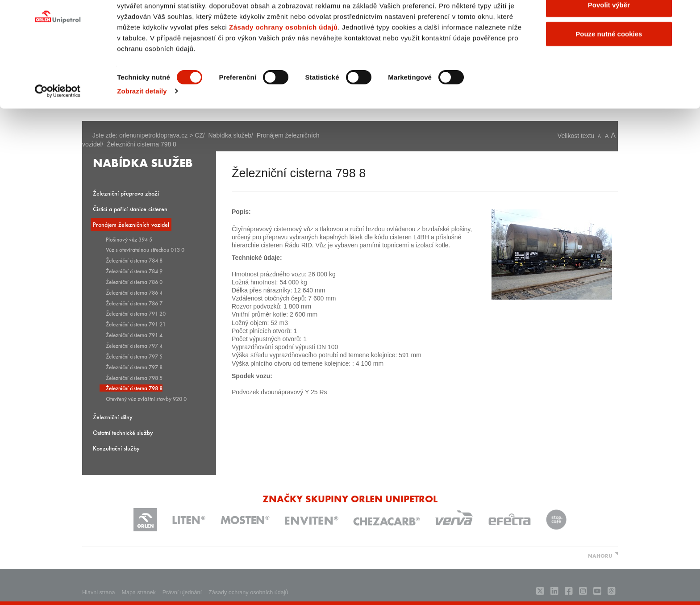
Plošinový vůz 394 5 (129, 239)
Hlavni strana (99, 592)
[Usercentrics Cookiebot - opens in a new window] (58, 139)
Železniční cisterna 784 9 (134, 271)
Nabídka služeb (143, 162)
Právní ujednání (182, 592)
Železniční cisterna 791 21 (136, 324)
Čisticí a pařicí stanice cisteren (130, 209)
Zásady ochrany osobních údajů (283, 75)
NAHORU (600, 555)
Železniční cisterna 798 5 (134, 378)
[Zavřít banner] (686, 14)
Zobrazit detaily (142, 139)
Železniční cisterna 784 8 (134, 260)
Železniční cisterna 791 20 (136, 313)
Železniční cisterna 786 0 (134, 282)
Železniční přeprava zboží (126, 193)
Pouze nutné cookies (609, 82)
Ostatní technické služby (123, 432)
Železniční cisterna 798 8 (134, 388)
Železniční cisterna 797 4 (134, 346)
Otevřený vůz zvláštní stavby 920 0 (146, 399)
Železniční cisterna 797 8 (134, 367)
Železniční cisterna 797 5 (134, 356)
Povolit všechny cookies (609, 23)
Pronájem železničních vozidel (131, 224)
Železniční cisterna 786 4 (134, 292)
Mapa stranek (139, 592)
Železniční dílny (113, 417)
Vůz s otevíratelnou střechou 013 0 (145, 250)
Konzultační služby (116, 448)
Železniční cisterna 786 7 (134, 303)
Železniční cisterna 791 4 (134, 335)
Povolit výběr (609, 53)
